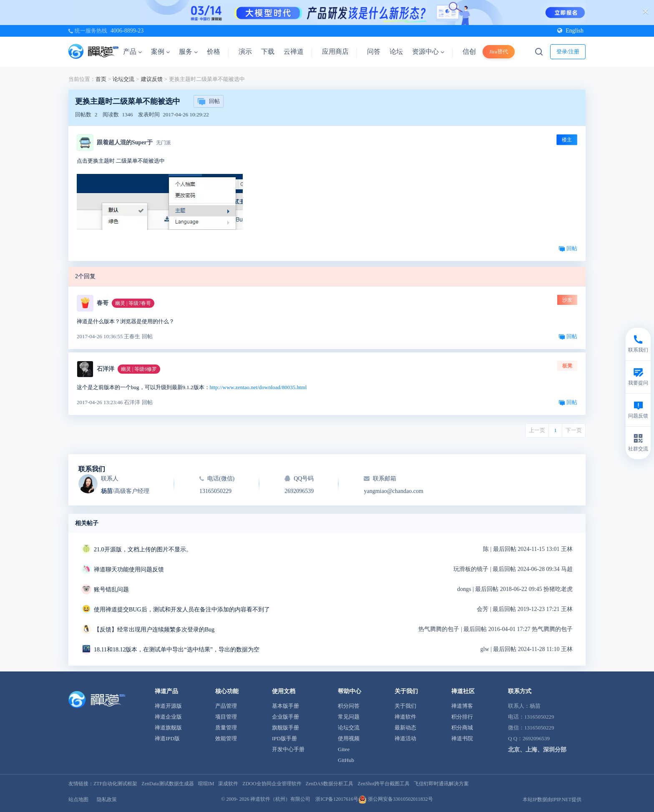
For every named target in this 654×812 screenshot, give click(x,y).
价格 (214, 52)
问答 (374, 52)
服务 (188, 52)
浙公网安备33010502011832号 (396, 799)
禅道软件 (405, 717)
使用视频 (349, 738)
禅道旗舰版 (168, 728)
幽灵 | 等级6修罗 (139, 369)
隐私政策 (107, 799)
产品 (132, 52)
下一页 (574, 430)
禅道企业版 (168, 717)
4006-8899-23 (127, 31)
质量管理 (226, 728)
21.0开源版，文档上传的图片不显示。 (143, 549)
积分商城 (462, 728)
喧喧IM (206, 784)
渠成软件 (228, 784)
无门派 (163, 143)
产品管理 (226, 706)
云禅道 (294, 52)
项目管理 (226, 717)
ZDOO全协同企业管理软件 (272, 784)
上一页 (537, 430)
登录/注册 (568, 52)
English (570, 31)
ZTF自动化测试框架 (115, 784)
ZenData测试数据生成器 (167, 784)
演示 (245, 52)
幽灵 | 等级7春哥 (133, 303)
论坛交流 (123, 79)
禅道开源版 (168, 706)
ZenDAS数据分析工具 (330, 784)
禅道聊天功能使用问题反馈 (129, 569)
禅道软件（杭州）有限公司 (280, 799)
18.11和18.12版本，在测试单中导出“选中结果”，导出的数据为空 (177, 650)
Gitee (344, 749)
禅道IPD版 (167, 738)
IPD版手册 (284, 738)
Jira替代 (499, 52)
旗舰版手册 (285, 728)
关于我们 (405, 706)
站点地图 (78, 799)
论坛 (396, 52)
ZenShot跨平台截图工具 (384, 784)
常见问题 (349, 717)
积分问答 (349, 706)
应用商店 (335, 52)
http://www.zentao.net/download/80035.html (258, 387)
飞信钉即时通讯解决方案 (441, 784)
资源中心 (428, 52)
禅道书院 (462, 738)
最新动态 (405, 728)
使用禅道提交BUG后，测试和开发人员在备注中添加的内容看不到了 (182, 610)
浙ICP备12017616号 (337, 799)
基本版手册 (285, 706)
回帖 (209, 102)
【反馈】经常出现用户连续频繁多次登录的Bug (154, 630)
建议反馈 (152, 79)
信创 (469, 52)
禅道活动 (405, 738)
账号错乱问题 (111, 590)
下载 (268, 52)
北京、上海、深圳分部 (537, 750)
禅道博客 (462, 706)
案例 (160, 52)
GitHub (346, 760)
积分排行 (462, 717)
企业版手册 (285, 717)
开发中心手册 (288, 749)
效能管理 (226, 738)
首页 (101, 79)
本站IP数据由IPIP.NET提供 (552, 799)
